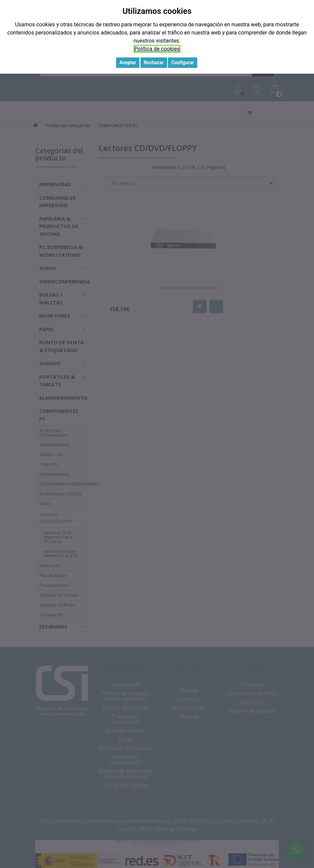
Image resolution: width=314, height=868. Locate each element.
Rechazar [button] (154, 63)
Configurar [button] (183, 63)
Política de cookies (157, 49)
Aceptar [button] (128, 63)
